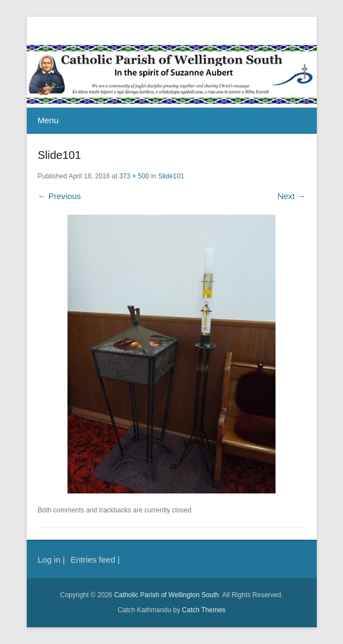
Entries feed (93, 560)
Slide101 (171, 176)
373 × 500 (134, 176)
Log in (49, 560)
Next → (291, 196)
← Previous (60, 196)
